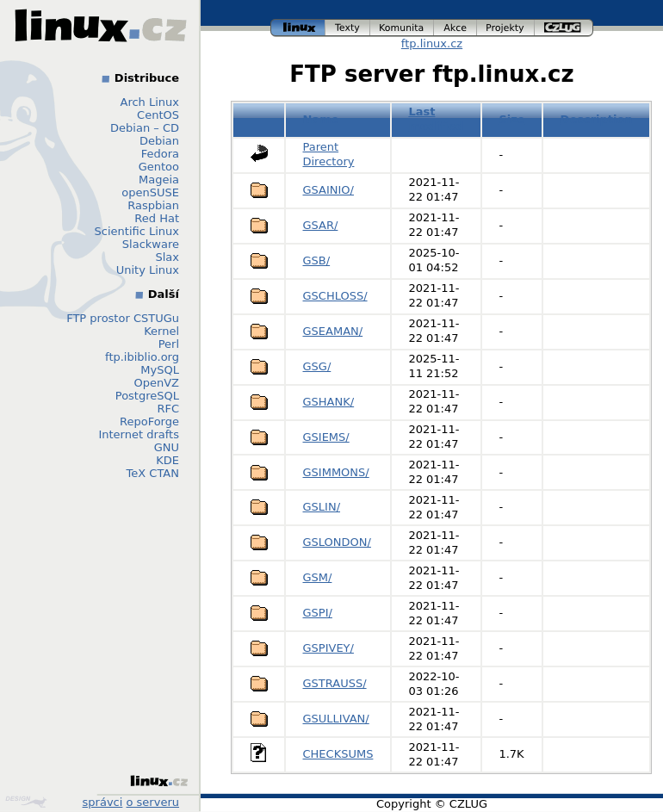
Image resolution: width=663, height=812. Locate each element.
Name (321, 119)
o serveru (153, 802)
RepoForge (149, 421)
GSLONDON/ (337, 542)
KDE (167, 460)
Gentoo (159, 167)
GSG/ (317, 366)
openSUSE (150, 192)
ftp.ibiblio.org (142, 357)
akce (455, 28)
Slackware (151, 244)
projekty (506, 28)
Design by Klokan (26, 802)
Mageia (159, 180)
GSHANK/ (329, 402)
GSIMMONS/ (336, 472)
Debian (159, 141)
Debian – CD (145, 128)
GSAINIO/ (328, 190)
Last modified (436, 119)
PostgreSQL (147, 396)
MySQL (160, 370)
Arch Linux (150, 102)
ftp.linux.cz (432, 43)
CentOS (158, 115)
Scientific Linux (137, 231)
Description (597, 119)
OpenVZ (156, 383)
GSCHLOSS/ (335, 296)
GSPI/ (318, 613)
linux (298, 28)
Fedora (160, 154)
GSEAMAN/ (333, 331)
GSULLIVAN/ (336, 719)
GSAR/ (321, 225)
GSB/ (317, 260)
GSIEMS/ (326, 437)
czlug (564, 28)
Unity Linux (148, 270)
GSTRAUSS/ (335, 683)
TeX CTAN (153, 473)
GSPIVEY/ (328, 648)
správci (103, 802)
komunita (402, 28)
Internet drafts (139, 434)
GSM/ (318, 577)
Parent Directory (329, 154)
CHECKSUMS (338, 754)
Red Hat (157, 218)
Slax (167, 257)
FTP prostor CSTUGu (123, 318)
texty (348, 28)
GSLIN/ (322, 507)
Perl (169, 344)
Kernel (161, 331)
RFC (168, 409)
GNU (167, 447)
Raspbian (153, 205)
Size (511, 119)
